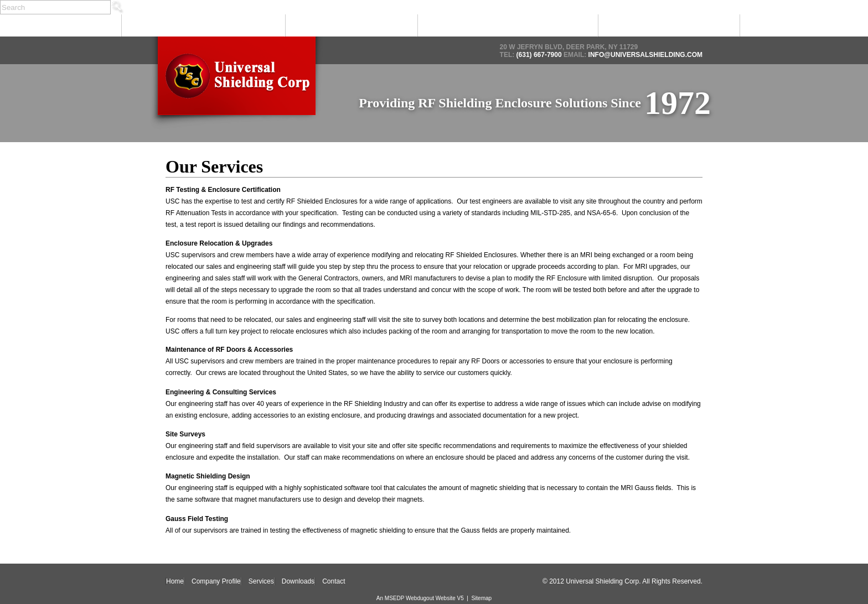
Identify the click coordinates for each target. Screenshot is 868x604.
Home (60, 26)
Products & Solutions (507, 26)
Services (351, 26)
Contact (804, 26)
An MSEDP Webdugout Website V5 (420, 598)
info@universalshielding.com (644, 55)
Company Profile (203, 26)
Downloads (668, 26)
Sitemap (481, 598)
